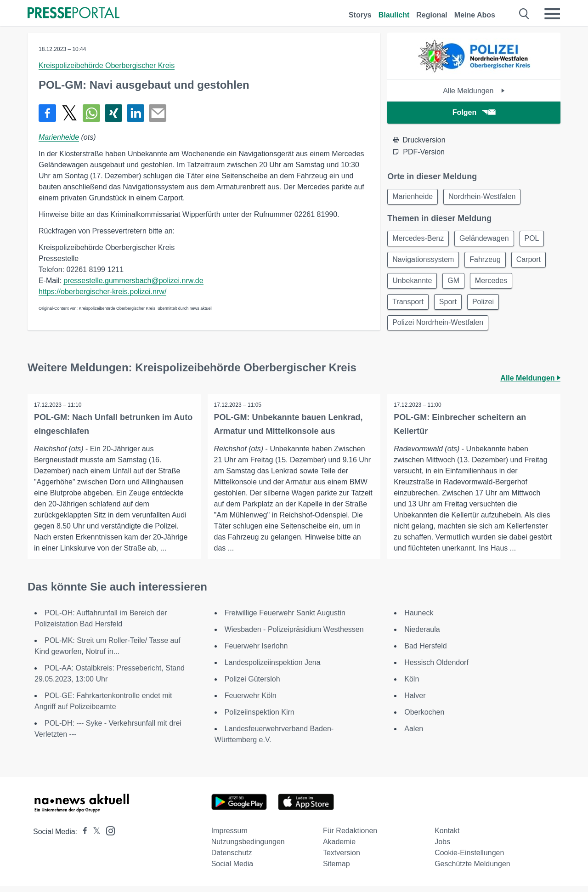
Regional (432, 15)
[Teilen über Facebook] (47, 113)
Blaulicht (394, 15)
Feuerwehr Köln (251, 702)
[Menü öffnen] (552, 14)
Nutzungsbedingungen (248, 848)
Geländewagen (487, 240)
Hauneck (419, 619)
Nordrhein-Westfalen (485, 197)
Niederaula (422, 635)
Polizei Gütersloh (252, 685)
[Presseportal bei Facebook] (82, 838)
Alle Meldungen (474, 91)
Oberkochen (424, 718)
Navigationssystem (424, 262)
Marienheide (59, 137)
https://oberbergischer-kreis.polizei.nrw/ (102, 292)
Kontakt (447, 837)
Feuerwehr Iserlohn (256, 652)
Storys (360, 15)
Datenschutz (232, 859)
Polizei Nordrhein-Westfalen (439, 328)
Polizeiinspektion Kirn (260, 718)
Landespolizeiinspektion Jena (273, 668)
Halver (415, 702)
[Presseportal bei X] (94, 838)
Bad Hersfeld (426, 652)
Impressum (229, 837)
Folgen (474, 112)
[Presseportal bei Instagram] (108, 836)
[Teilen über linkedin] (136, 113)
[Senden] (158, 113)
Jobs (442, 848)
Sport (451, 306)
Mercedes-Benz (419, 240)
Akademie (339, 848)
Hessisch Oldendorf (436, 668)
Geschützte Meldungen (472, 870)
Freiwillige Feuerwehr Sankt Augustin (285, 619)
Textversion (342, 859)
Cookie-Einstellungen (469, 859)
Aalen (414, 735)
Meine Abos (475, 15)
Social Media (232, 870)
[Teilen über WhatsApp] (91, 113)
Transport (409, 306)
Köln (412, 685)
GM (457, 284)
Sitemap (336, 870)
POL (537, 240)
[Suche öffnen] (524, 14)
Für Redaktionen (350, 837)
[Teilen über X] (69, 113)
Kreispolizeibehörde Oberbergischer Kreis (107, 65)
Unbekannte (413, 284)
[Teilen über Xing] (113, 113)
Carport (533, 262)
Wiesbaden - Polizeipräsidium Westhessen (294, 635)
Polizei (488, 306)
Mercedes (496, 284)
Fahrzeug (488, 262)
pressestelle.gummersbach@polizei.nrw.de (133, 281)
